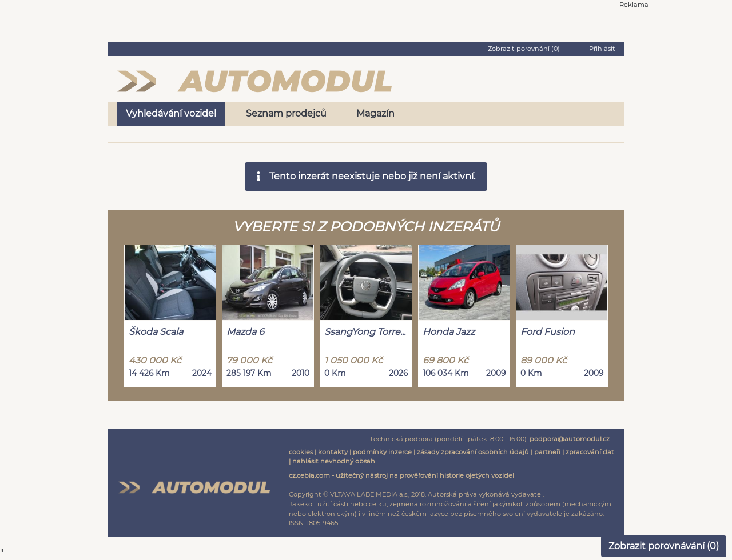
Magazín (375, 113)
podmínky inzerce (382, 452)
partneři (547, 452)
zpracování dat (590, 452)
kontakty (333, 452)
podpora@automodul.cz (570, 439)
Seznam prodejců (286, 113)
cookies (301, 452)
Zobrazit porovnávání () (664, 546)
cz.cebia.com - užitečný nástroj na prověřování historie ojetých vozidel (401, 475)
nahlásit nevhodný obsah (334, 461)
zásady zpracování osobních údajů (473, 452)
